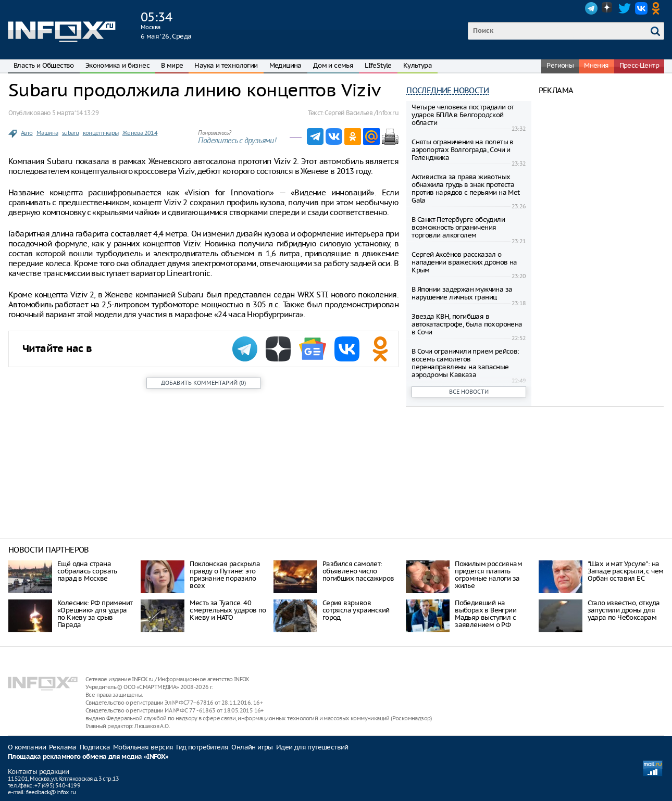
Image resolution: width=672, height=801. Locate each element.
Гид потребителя (202, 747)
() (203, 383)
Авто (27, 133)
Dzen (608, 8)
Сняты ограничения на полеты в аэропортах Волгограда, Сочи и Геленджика (463, 150)
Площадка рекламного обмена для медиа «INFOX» (88, 757)
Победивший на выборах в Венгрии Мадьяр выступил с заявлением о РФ (486, 614)
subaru (70, 133)
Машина (47, 133)
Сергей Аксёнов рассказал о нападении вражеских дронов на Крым (464, 262)
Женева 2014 (140, 133)
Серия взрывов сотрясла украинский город (356, 610)
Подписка (95, 747)
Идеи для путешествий (312, 747)
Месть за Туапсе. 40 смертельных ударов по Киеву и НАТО (228, 610)
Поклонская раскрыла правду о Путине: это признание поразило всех (225, 575)
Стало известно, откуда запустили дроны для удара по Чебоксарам (624, 610)
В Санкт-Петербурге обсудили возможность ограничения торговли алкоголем (458, 227)
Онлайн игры (252, 747)
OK (658, 8)
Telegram (591, 8)
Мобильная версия (143, 747)
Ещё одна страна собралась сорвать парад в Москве (87, 571)
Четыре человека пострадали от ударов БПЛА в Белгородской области (463, 115)
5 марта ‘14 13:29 (75, 113)
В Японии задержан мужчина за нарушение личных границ (462, 293)
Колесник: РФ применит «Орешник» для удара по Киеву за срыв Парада (95, 614)
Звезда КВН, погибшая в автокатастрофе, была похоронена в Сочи (467, 324)
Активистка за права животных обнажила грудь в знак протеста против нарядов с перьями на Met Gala (465, 189)
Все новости (469, 392)
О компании (27, 747)
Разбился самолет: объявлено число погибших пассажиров (358, 571)
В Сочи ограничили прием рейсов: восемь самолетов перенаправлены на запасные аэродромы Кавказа (465, 363)
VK (641, 8)
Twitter (625, 8)
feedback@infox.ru (51, 792)
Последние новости (447, 90)
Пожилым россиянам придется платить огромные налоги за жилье (488, 575)
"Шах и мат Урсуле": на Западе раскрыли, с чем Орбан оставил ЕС (626, 571)
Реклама (63, 747)
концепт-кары (101, 133)
